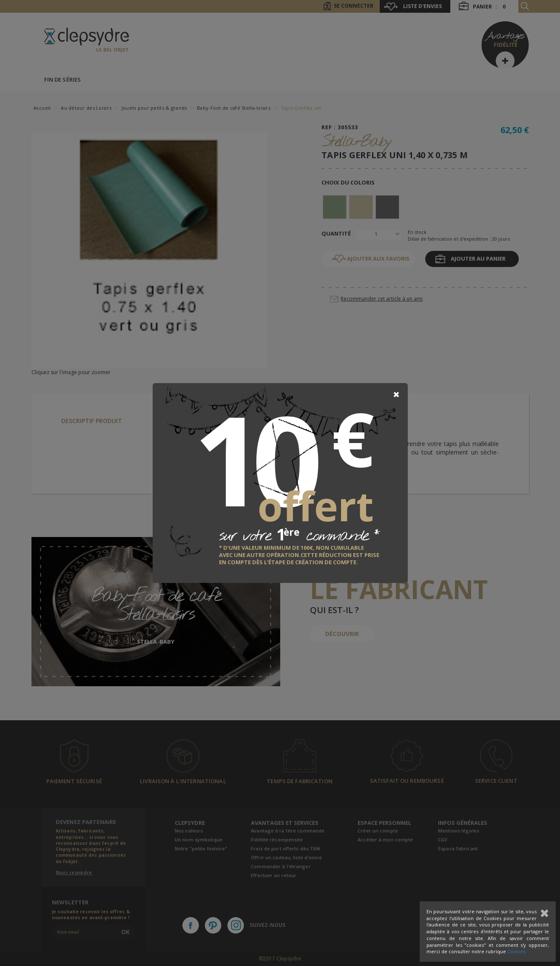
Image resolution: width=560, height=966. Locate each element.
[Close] (396, 395)
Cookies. (517, 951)
